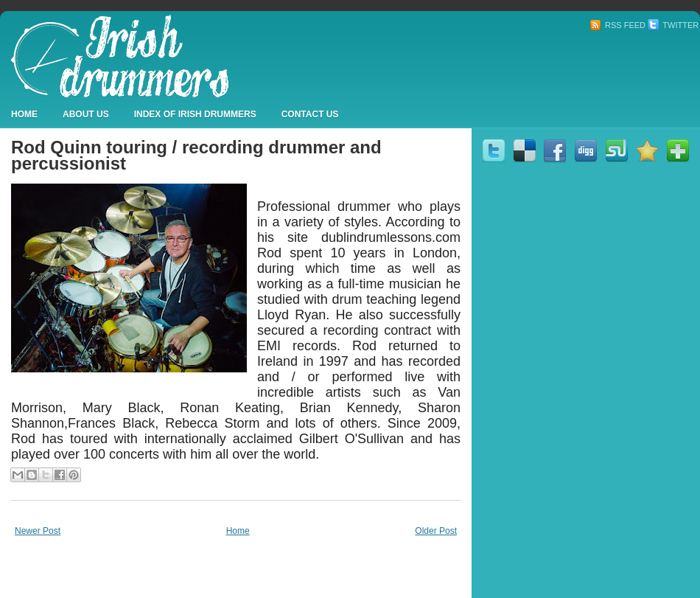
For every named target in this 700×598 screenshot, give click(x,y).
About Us (86, 114)
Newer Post (38, 531)
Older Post (436, 531)
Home (24, 114)
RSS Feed (617, 25)
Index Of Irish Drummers (195, 114)
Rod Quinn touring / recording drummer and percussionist (196, 155)
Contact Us (310, 114)
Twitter (673, 25)
